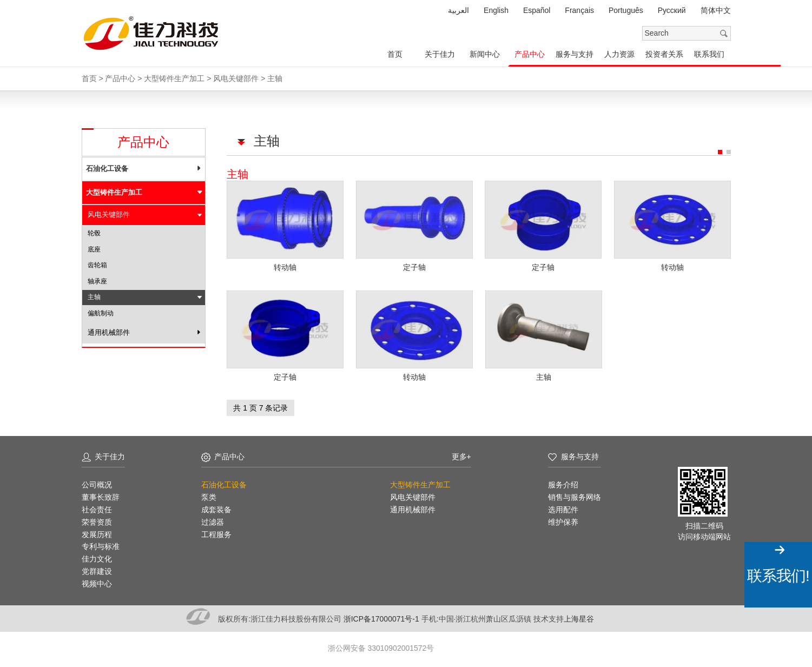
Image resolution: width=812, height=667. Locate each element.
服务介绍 (563, 484)
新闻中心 (485, 54)
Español (537, 10)
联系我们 (709, 54)
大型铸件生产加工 (114, 192)
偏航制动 (101, 313)
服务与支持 (575, 54)
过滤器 (213, 521)
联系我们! (778, 576)
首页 (395, 54)
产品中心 (530, 54)
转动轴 (285, 267)
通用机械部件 (109, 332)
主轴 (544, 376)
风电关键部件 (109, 214)
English (496, 10)
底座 (94, 249)
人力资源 (619, 54)
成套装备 (216, 508)
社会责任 (97, 508)
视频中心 (97, 583)
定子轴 (414, 267)
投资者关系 (664, 54)
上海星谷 (579, 617)
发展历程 (97, 533)
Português (626, 10)
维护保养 (563, 521)
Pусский (672, 10)
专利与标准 (101, 545)
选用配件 (563, 508)
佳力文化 (97, 558)
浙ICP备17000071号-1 (382, 617)
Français (579, 10)
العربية (458, 10)
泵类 (209, 496)
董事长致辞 (101, 496)
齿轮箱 (97, 265)
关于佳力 (440, 54)
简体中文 (716, 10)
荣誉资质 (97, 521)
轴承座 (97, 281)
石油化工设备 (107, 169)
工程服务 (216, 533)
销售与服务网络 (575, 496)
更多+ (461, 455)
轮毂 (94, 233)
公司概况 (97, 484)
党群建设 (97, 570)
